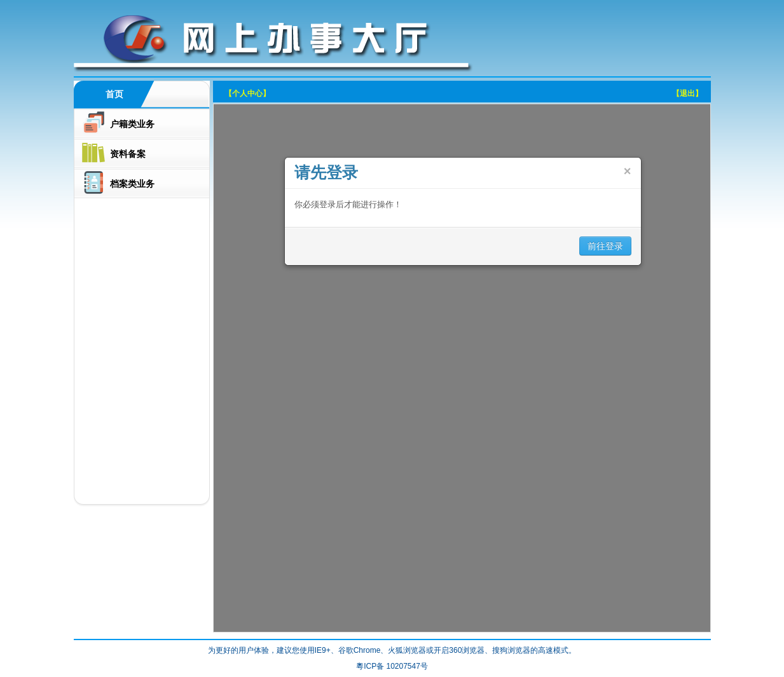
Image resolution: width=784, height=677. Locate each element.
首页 (114, 94)
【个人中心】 (247, 93)
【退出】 (687, 93)
